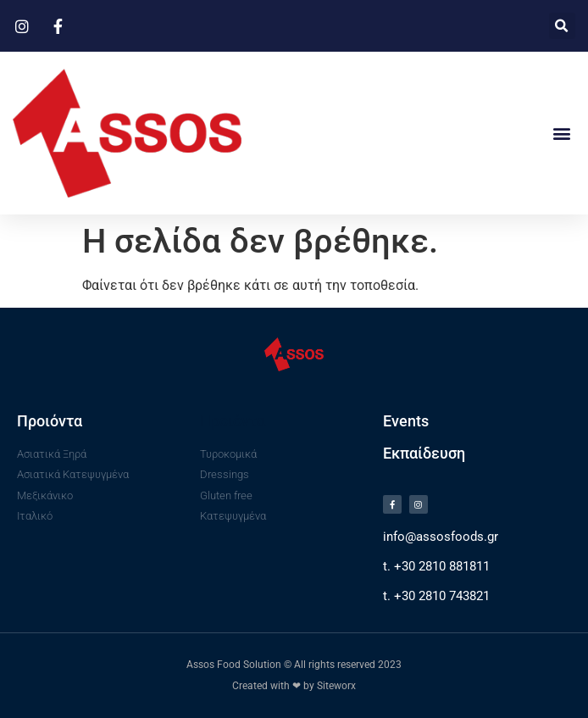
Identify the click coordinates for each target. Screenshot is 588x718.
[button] (562, 26)
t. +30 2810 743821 (436, 596)
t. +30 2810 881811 (436, 566)
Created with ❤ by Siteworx (294, 686)
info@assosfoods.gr (441, 537)
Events (406, 421)
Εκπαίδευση (424, 453)
